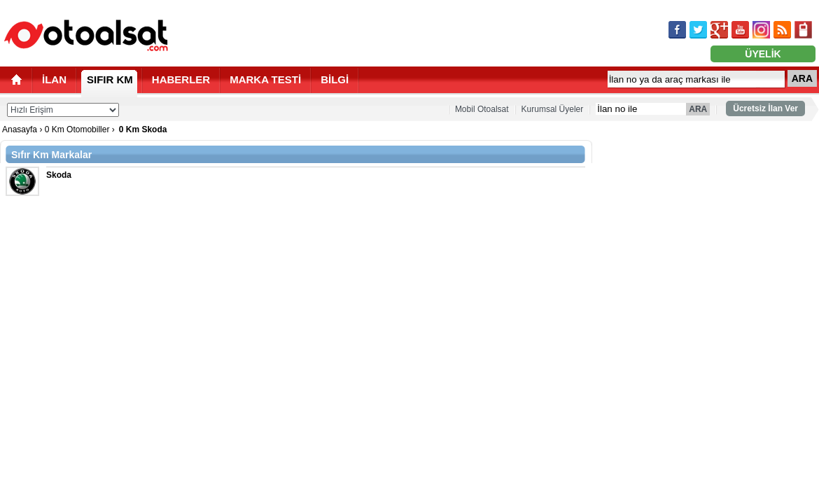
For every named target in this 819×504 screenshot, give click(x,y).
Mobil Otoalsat (482, 109)
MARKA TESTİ (265, 79)
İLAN (54, 79)
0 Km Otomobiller (77, 129)
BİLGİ (335, 79)
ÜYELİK (763, 54)
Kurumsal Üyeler (553, 109)
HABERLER (181, 79)
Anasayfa (20, 129)
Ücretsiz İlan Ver (765, 108)
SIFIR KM (110, 79)
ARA (802, 78)
